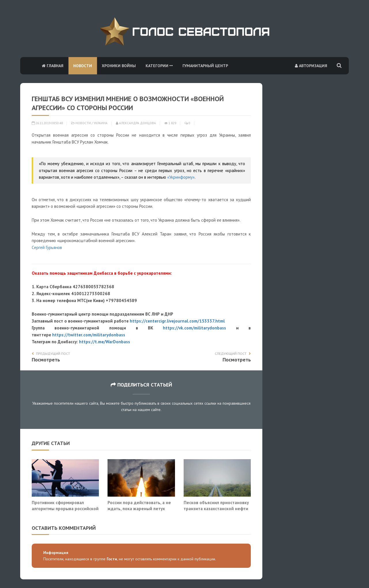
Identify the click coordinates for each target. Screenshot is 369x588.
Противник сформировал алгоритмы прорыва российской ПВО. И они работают (65, 509)
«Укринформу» (181, 177)
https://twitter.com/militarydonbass (89, 335)
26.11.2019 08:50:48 (47, 123)
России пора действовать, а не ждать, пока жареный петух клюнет (139, 509)
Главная (53, 66)
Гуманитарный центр (205, 66)
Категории (159, 66)
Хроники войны (119, 66)
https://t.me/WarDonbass (105, 342)
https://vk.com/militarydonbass (194, 328)
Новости (83, 66)
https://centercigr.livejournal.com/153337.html (177, 321)
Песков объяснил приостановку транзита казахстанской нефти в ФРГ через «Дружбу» (216, 509)
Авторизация (311, 66)
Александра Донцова (136, 123)
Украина (101, 123)
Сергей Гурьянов (47, 247)
